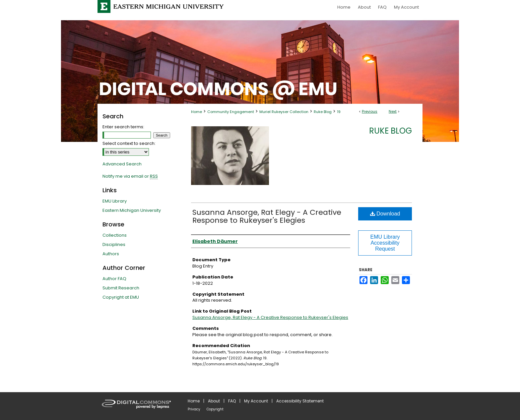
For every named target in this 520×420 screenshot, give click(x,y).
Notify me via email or (130, 176)
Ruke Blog (323, 112)
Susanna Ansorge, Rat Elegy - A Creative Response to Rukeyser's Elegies (267, 216)
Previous (370, 111)
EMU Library (115, 201)
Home (196, 112)
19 (339, 112)
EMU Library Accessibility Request (385, 243)
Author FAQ (114, 279)
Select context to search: (129, 143)
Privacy (194, 409)
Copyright (215, 409)
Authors (111, 254)
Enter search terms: (123, 127)
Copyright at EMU (121, 297)
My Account (256, 401)
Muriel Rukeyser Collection (284, 112)
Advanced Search (122, 164)
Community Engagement (231, 112)
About (214, 401)
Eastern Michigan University (132, 210)
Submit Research (121, 288)
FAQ (232, 401)
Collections (115, 235)
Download (385, 214)
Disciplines (114, 244)
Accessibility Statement (300, 401)
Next (393, 111)
